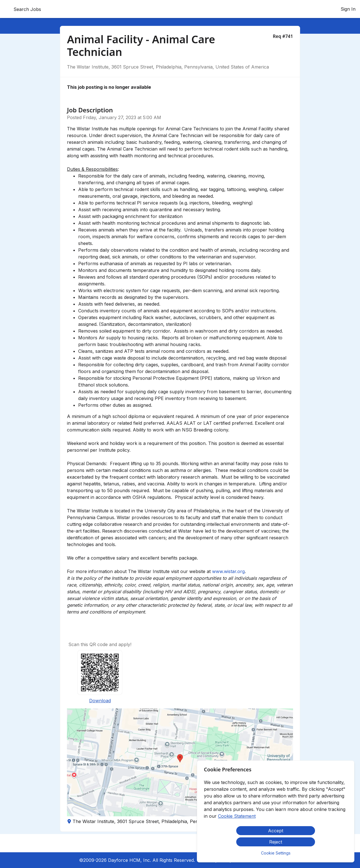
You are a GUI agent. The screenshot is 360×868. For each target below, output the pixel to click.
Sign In (348, 9)
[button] (180, 762)
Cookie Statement (237, 816)
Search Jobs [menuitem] (27, 9)
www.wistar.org (228, 571)
